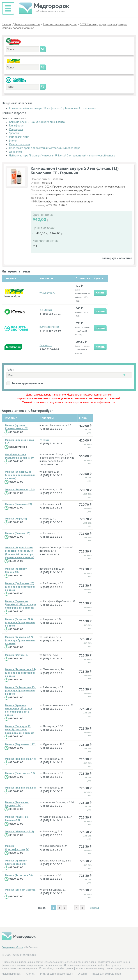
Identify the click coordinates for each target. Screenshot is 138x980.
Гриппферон (16, 125)
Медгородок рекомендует (57, 974)
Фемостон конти (19, 144)
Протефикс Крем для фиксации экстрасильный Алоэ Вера (45, 148)
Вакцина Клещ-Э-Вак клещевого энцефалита (37, 122)
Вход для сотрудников (107, 974)
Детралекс (16, 152)
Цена (83, 418)
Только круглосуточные (27, 383)
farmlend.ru (46, 345)
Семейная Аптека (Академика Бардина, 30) (20, 456)
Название (10, 418)
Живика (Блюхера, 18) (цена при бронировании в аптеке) (20, 475)
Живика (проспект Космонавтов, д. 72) (17, 427)
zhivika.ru (44, 440)
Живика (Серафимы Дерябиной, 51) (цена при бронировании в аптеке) (20, 604)
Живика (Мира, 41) (16, 519)
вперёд (95, 908)
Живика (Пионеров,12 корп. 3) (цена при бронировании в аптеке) (20, 729)
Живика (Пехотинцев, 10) (20, 773)
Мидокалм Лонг (19, 137)
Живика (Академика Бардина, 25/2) (17, 804)
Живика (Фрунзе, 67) (17, 655)
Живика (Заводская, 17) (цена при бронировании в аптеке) (20, 640)
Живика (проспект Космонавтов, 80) (16, 862)
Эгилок (13, 140)
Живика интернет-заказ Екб (19, 442)
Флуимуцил (16, 129)
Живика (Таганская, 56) (19, 875)
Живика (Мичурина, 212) (19, 831)
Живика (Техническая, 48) (20, 759)
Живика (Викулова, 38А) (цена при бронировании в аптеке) (20, 622)
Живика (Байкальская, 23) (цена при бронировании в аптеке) (20, 690)
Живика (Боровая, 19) (18, 533)
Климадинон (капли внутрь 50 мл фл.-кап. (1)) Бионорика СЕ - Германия (52, 108)
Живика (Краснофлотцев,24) (17, 847)
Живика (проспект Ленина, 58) (16, 570)
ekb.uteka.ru (46, 310)
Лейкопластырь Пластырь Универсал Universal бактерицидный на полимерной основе (62, 155)
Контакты (47, 418)
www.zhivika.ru (47, 293)
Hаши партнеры (11, 974)
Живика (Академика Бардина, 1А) (17, 818)
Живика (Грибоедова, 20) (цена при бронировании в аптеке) (20, 586)
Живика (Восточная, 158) (20, 489)
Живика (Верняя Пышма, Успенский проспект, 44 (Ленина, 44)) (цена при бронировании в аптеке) (20, 552)
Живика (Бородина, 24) (19, 504)
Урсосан (14, 133)
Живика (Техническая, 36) (20, 788)
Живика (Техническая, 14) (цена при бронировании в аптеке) (20, 672)
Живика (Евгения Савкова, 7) (20, 891)
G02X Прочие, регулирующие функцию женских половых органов (85, 186)
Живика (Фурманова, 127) (20, 744)
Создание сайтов (12, 947)
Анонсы (31, 974)
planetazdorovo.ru (50, 327)
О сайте (83, 974)
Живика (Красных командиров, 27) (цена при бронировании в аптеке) (18, 710)
